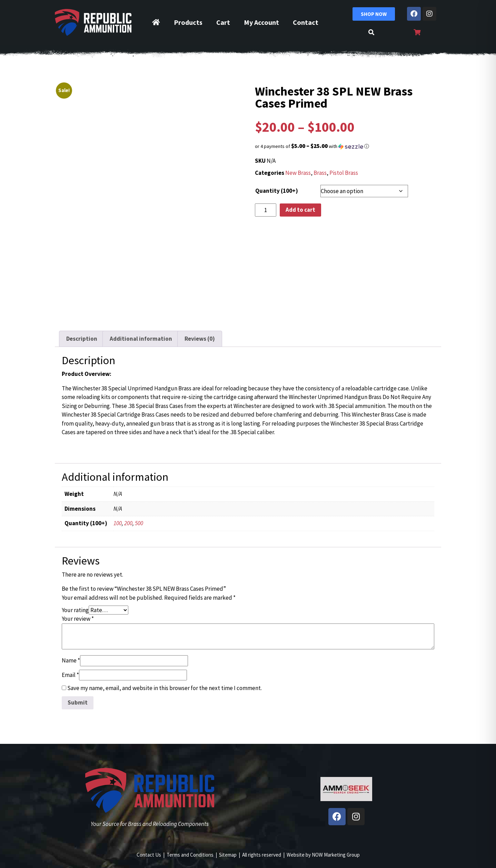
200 (128, 523)
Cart (223, 22)
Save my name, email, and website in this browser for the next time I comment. (165, 688)
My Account (261, 22)
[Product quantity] (266, 210)
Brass (320, 173)
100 (118, 523)
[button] (346, 146)
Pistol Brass (344, 173)
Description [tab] (82, 339)
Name (71, 660)
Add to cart (300, 210)
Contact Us (149, 855)
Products (188, 22)
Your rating (75, 610)
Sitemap (228, 855)
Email (70, 675)
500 (139, 523)
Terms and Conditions (190, 855)
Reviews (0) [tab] (200, 339)
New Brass (298, 173)
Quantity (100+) (277, 191)
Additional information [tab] (141, 339)
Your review (78, 619)
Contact (306, 22)
